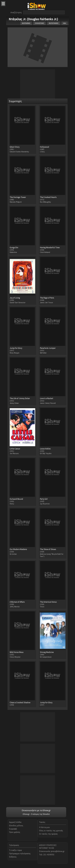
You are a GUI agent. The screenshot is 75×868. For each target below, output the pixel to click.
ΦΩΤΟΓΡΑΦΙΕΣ (54, 23)
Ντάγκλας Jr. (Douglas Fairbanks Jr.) (33, 19)
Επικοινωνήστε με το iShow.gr (36, 810)
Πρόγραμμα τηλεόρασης (20, 853)
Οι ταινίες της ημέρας (48, 834)
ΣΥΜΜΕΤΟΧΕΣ (40, 23)
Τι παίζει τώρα (15, 850)
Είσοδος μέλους (16, 825)
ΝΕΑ (65, 23)
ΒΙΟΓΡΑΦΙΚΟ (26, 23)
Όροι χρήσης (15, 832)
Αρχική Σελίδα (15, 822)
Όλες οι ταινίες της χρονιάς (51, 831)
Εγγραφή (13, 829)
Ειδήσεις (13, 857)
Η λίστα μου (44, 827)
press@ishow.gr (58, 851)
